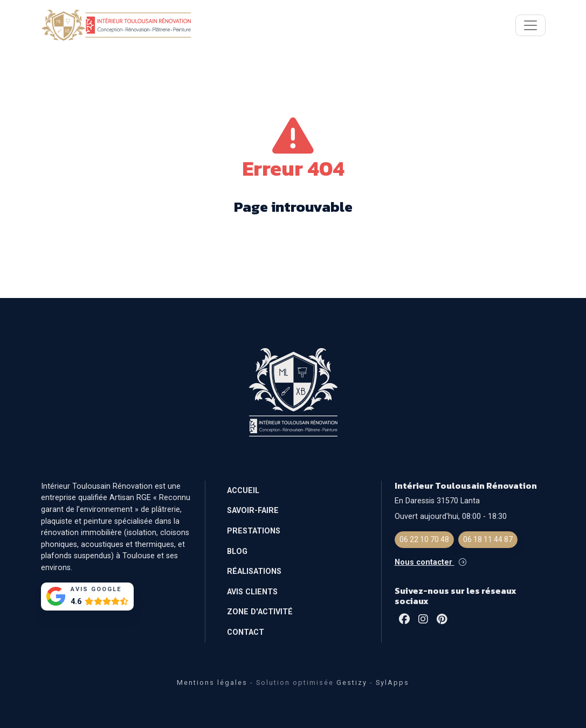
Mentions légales (212, 682)
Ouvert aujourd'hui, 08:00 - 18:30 (451, 516)
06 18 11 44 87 (488, 539)
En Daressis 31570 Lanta (437, 501)
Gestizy (352, 682)
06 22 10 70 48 (424, 539)
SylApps (392, 682)
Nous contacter (430, 562)
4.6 (76, 602)
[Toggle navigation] (530, 25)
